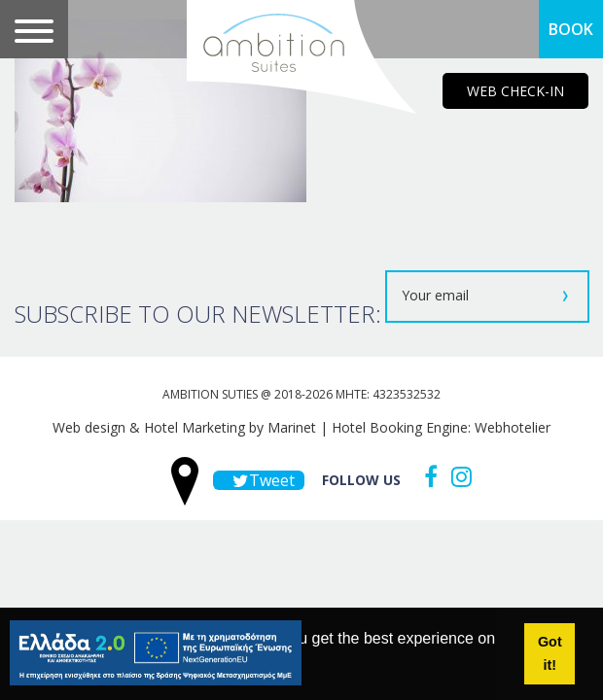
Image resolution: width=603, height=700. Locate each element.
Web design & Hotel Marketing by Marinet (184, 427)
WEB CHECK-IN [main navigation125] (515, 91)
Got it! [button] (550, 653)
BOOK (571, 29)
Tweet (259, 480)
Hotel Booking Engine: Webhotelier (441, 427)
